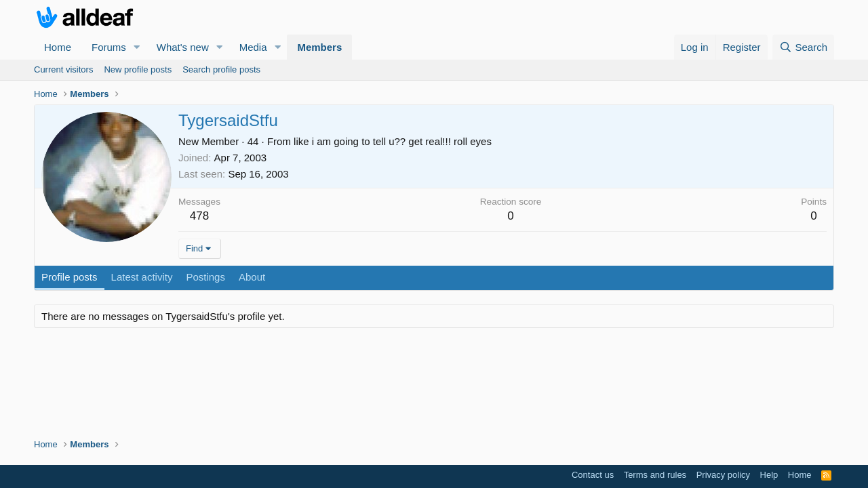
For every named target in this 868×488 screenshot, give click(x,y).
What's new (183, 47)
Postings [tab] (205, 277)
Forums (109, 47)
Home (58, 47)
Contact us (593, 475)
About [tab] (252, 277)
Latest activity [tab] (142, 277)
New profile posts (138, 69)
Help (769, 475)
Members (319, 47)
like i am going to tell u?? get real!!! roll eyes (393, 141)
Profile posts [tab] (70, 277)
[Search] (803, 47)
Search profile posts (221, 69)
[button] (137, 47)
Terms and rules (655, 475)
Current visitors (63, 69)
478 (199, 216)
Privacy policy (723, 475)
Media (253, 47)
